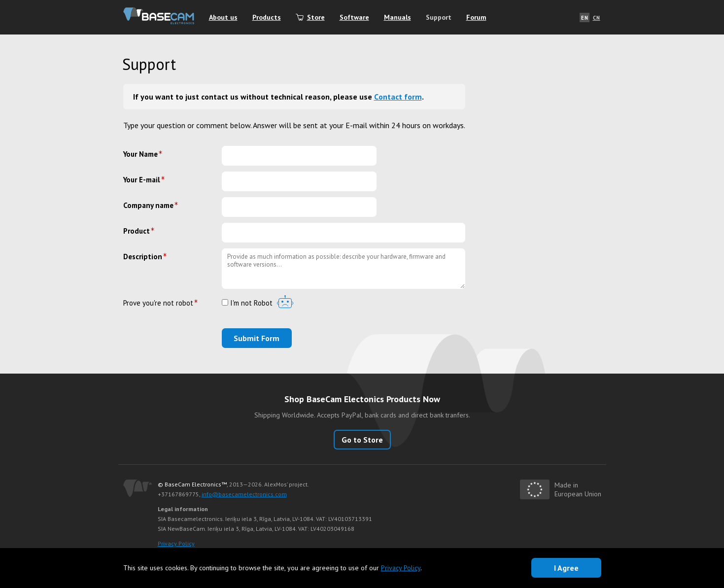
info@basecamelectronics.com (244, 494)
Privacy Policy (176, 543)
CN (597, 18)
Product (137, 231)
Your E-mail (142, 180)
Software (354, 17)
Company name (148, 205)
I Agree (566, 568)
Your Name (140, 154)
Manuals (397, 17)
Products (267, 17)
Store (316, 17)
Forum (476, 17)
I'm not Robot (247, 303)
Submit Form (257, 338)
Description (143, 257)
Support (439, 17)
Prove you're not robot (158, 303)
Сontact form (398, 97)
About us (223, 17)
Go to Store (362, 440)
